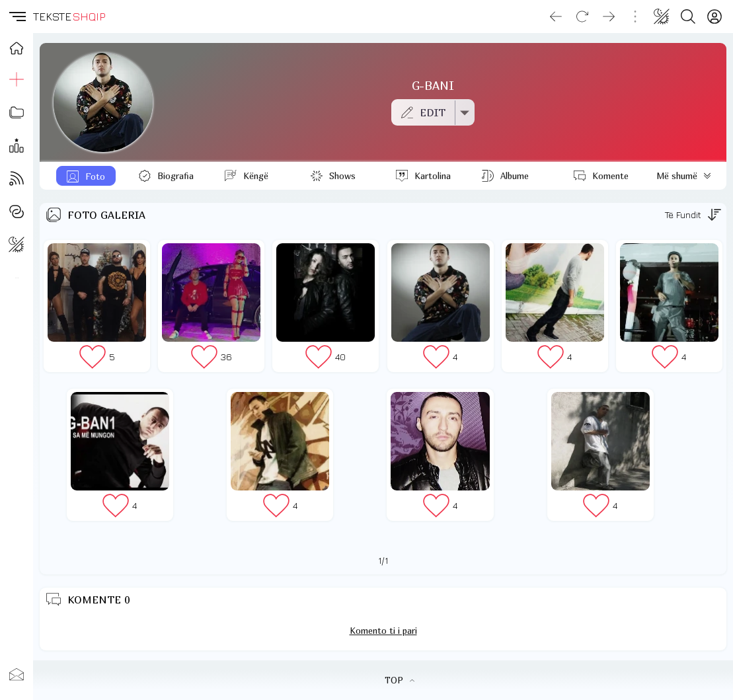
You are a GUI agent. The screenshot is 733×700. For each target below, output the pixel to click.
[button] (17, 17)
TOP (400, 680)
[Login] (714, 17)
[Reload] (582, 17)
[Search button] (688, 17)
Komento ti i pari (383, 631)
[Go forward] (609, 17)
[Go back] (556, 17)
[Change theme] (662, 17)
